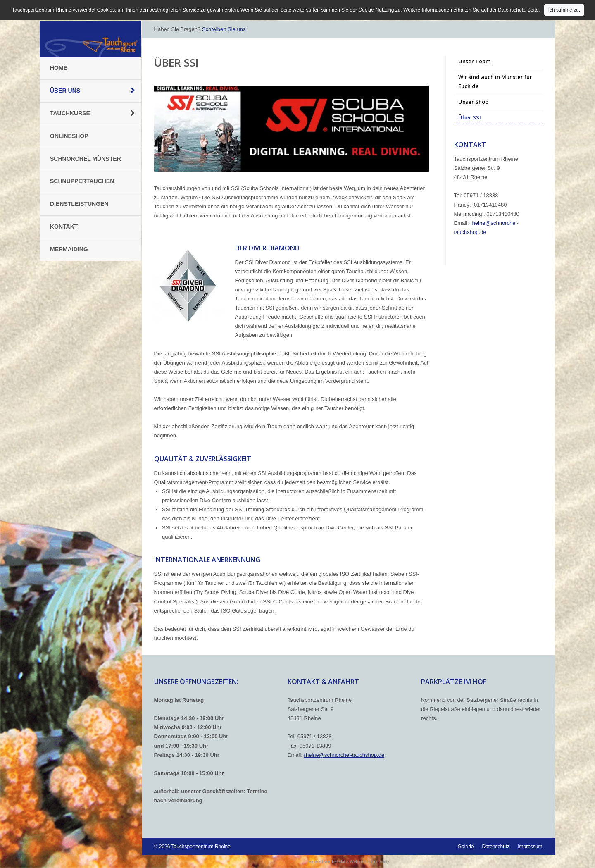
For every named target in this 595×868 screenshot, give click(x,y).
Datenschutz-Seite (518, 10)
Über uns (65, 91)
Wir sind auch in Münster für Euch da (495, 81)
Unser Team (474, 61)
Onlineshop (69, 136)
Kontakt (64, 227)
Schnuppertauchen (82, 181)
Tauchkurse (70, 113)
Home (59, 68)
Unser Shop (473, 102)
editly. (384, 862)
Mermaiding (69, 249)
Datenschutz (496, 847)
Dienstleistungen (79, 204)
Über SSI (470, 117)
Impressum (530, 847)
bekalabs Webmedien (352, 862)
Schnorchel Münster (86, 159)
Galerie (466, 847)
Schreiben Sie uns (224, 29)
